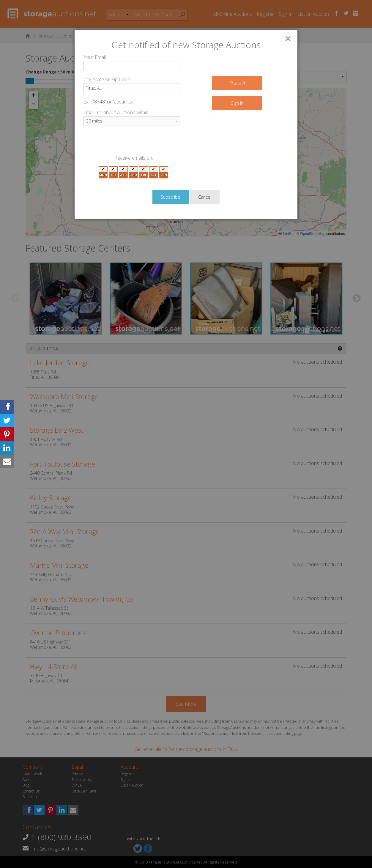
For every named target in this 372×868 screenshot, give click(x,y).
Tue (113, 172)
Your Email (95, 57)
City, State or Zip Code (107, 79)
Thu (134, 172)
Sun (164, 172)
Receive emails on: (134, 158)
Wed (123, 172)
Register (237, 83)
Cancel (205, 197)
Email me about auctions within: (116, 112)
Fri (144, 172)
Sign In (237, 103)
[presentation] (129, 143)
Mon (103, 172)
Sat (154, 172)
